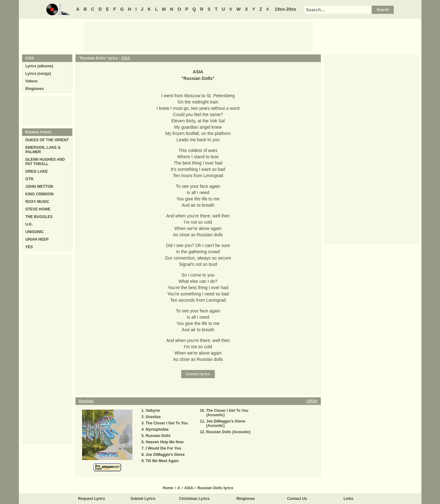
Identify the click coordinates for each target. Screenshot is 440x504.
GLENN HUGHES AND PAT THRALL (45, 162)
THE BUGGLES (39, 217)
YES (29, 247)
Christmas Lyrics (194, 499)
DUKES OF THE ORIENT (47, 140)
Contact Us (297, 499)
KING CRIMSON (40, 194)
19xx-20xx (285, 9)
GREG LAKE (37, 171)
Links (348, 499)
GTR (29, 179)
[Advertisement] (198, 36)
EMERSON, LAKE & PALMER (43, 150)
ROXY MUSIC (37, 202)
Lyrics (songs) (38, 74)
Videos (32, 81)
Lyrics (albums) (39, 66)
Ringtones (35, 89)
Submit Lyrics (143, 499)
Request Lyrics (92, 499)
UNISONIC (35, 232)
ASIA (126, 58)
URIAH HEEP (37, 239)
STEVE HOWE (38, 209)
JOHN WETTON (39, 187)
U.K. (29, 224)
